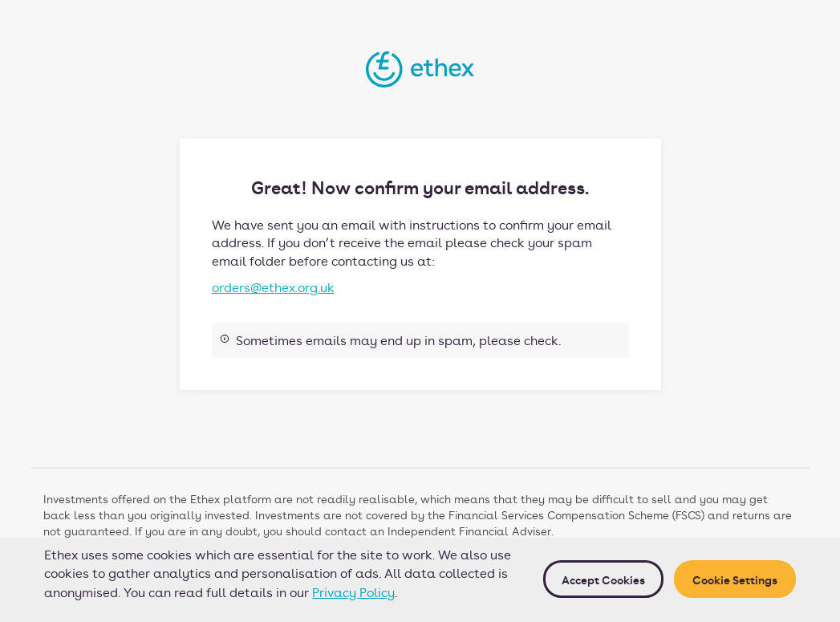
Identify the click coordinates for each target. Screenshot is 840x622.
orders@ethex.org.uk (273, 287)
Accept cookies (603, 579)
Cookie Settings (735, 579)
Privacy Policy (353, 592)
